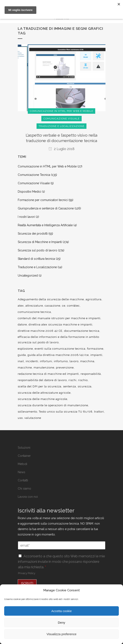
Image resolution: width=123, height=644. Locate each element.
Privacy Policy (27, 573)
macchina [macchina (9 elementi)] (87, 361)
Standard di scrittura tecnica (36, 259)
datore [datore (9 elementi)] (22, 325)
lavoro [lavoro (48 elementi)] (74, 361)
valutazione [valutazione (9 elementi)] (33, 418)
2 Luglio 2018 (61, 149)
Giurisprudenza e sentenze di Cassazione (46, 208)
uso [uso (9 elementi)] (20, 418)
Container (24, 456)
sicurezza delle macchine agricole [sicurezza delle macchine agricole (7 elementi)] (42, 399)
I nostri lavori (26, 217)
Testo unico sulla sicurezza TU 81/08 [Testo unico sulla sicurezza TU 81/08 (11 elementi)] (66, 412)
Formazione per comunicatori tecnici (43, 200)
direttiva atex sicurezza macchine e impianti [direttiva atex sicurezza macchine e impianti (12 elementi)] (60, 325)
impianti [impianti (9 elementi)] (96, 355)
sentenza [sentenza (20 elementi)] (70, 386)
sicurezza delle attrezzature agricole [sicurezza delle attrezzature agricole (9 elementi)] (44, 393)
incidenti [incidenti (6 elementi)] (32, 361)
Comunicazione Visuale (34, 183)
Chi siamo (24, 489)
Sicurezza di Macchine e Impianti (40, 242)
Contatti (23, 480)
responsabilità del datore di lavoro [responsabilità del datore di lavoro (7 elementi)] (42, 380)
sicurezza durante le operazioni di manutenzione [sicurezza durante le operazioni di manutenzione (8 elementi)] (53, 405)
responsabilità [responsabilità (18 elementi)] (91, 374)
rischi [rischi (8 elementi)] (72, 380)
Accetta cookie (62, 611)
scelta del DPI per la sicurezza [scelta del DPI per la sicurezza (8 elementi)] (40, 386)
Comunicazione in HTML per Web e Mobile (47, 166)
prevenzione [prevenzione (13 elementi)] (65, 368)
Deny (61, 622)
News (22, 472)
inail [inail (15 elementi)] (21, 361)
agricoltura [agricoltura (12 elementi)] (94, 299)
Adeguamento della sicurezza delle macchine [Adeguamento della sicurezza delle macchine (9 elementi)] (51, 299)
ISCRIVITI (27, 583)
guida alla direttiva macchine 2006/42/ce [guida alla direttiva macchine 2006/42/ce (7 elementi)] (58, 355)
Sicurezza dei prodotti (33, 234)
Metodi (22, 464)
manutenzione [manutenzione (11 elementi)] (44, 368)
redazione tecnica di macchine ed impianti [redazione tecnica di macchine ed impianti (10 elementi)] (48, 374)
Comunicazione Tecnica (34, 175)
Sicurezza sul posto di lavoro (37, 250)
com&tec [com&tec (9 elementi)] (73, 306)
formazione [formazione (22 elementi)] (95, 349)
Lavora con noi (28, 497)
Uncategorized (28, 276)
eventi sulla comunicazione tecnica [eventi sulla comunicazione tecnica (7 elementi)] (60, 349)
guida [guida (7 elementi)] (22, 355)
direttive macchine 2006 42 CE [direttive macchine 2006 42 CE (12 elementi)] (40, 331)
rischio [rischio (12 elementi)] (83, 380)
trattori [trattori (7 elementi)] (99, 412)
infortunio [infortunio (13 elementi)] (61, 361)
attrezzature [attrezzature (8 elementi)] (34, 306)
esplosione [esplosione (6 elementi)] (25, 349)
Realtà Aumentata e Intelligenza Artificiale (45, 225)
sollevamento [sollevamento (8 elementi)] (27, 412)
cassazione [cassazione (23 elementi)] (53, 306)
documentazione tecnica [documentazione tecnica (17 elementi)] (82, 331)
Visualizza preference (61, 634)
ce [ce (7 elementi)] (64, 306)
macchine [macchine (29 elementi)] (25, 368)
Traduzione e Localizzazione (37, 267)
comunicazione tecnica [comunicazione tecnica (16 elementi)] (34, 312)
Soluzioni (24, 448)
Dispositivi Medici (29, 192)
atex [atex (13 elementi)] (21, 306)
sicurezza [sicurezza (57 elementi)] (85, 386)
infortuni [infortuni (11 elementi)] (46, 361)
